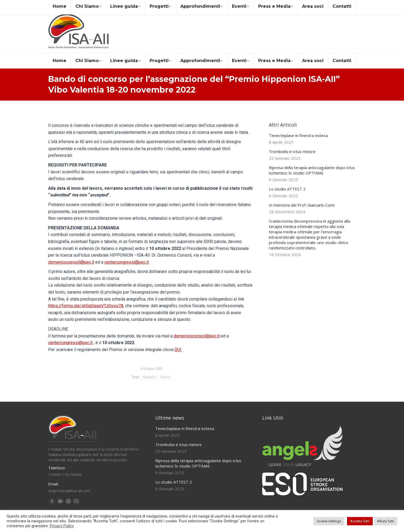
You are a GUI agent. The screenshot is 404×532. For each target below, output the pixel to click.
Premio (165, 377)
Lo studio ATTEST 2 (287, 189)
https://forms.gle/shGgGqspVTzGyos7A (86, 306)
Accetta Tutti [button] (360, 521)
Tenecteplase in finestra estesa (298, 135)
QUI (178, 350)
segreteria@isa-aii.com (72, 5)
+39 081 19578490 (119, 5)
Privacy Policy (62, 526)
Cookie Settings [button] (329, 521)
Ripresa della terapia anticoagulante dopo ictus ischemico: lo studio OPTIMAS (312, 170)
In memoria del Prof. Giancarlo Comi (302, 205)
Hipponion (150, 377)
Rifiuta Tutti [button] (386, 521)
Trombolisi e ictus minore (292, 151)
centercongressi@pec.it (127, 262)
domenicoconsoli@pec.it (71, 262)
